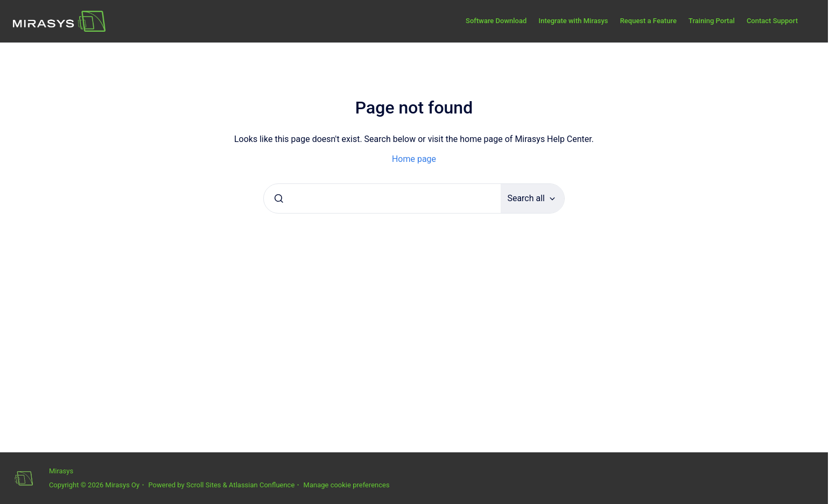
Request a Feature (648, 21)
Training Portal (712, 21)
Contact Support (772, 21)
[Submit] (279, 198)
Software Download (496, 21)
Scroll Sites (204, 485)
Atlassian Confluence (262, 485)
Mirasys (61, 471)
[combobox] (382, 198)
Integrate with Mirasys (573, 21)
